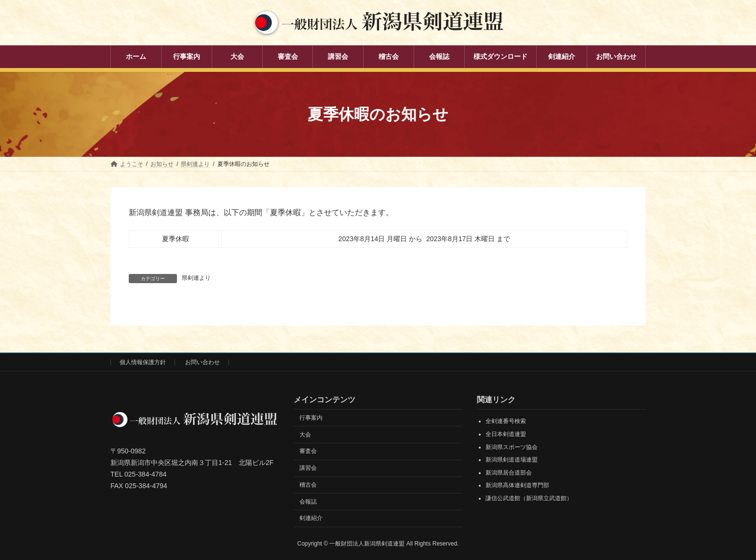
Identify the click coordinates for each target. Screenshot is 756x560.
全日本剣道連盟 (506, 434)
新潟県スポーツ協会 (512, 447)
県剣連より (196, 278)
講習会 (308, 468)
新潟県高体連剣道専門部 (517, 485)
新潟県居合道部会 (509, 472)
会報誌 (308, 501)
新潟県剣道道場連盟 (512, 460)
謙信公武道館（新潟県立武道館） (529, 498)
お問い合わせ (202, 362)
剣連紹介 (311, 518)
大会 (305, 434)
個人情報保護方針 (143, 362)
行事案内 (311, 417)
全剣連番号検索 (506, 421)
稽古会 (308, 484)
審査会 (308, 451)
